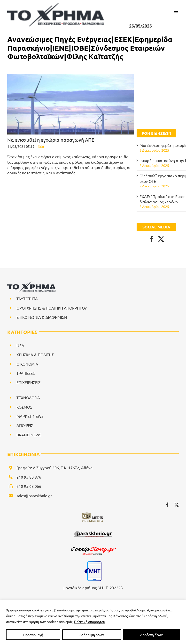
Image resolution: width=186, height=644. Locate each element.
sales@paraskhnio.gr (34, 495)
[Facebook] (152, 239)
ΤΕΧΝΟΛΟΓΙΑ (28, 397)
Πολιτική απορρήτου (90, 622)
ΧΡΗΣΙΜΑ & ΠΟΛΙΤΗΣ (35, 354)
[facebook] (167, 505)
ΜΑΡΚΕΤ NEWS (30, 416)
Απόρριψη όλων (92, 635)
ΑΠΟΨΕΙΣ (25, 425)
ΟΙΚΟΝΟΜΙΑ (27, 364)
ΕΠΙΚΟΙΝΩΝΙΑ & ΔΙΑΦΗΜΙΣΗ (42, 317)
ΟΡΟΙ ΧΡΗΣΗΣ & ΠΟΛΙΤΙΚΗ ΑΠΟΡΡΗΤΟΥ (52, 308)
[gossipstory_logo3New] (93, 546)
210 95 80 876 (29, 477)
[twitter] (177, 505)
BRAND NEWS (29, 435)
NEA (20, 345)
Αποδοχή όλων (151, 635)
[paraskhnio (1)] (93, 530)
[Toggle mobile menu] (176, 11)
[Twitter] (161, 239)
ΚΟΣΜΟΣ (24, 407)
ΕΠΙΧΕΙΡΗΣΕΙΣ (28, 382)
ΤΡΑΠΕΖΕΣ (26, 373)
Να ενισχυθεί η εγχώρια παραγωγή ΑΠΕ (51, 140)
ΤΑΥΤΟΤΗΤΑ (27, 298)
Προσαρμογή (33, 635)
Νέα (41, 146)
